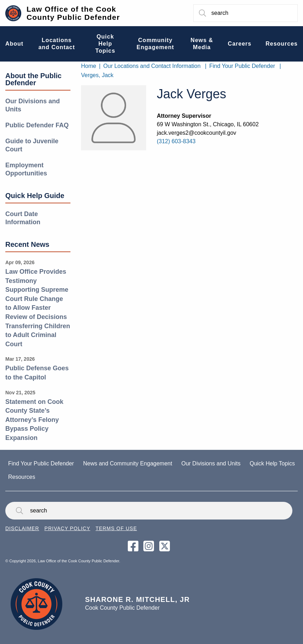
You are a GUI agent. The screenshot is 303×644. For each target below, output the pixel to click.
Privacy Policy (67, 528)
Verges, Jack (97, 75)
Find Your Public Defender (242, 66)
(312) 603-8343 (176, 141)
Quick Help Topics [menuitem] (105, 44)
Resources (22, 477)
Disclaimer (22, 528)
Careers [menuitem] (240, 44)
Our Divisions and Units (33, 105)
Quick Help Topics (272, 463)
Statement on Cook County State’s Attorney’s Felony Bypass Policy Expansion (34, 420)
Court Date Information (23, 218)
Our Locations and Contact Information (152, 66)
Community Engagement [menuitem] (155, 44)
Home (89, 66)
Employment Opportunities (26, 169)
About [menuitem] (14, 44)
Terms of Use (116, 528)
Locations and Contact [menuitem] (56, 44)
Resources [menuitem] (282, 44)
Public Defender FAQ (37, 125)
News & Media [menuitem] (202, 44)
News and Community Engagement (128, 463)
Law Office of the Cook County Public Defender (73, 13)
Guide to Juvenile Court (32, 145)
